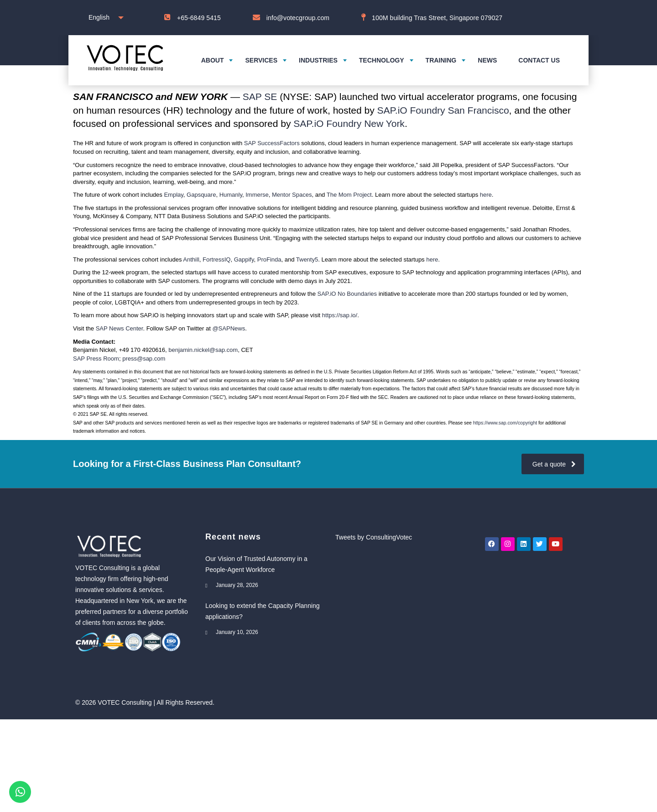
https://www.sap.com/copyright (505, 423)
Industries (318, 60)
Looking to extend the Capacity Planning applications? (263, 611)
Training (441, 60)
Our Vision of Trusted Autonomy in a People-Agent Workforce (256, 564)
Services (261, 60)
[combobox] (104, 18)
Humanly (231, 195)
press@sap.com (144, 359)
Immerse (257, 195)
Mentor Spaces (292, 195)
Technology (382, 60)
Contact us (539, 60)
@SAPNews (229, 328)
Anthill (191, 259)
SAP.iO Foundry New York (349, 123)
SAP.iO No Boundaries (347, 294)
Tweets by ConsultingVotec (374, 537)
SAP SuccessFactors (272, 143)
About (213, 60)
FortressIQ (216, 259)
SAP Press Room (96, 359)
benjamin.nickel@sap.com (203, 350)
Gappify (244, 259)
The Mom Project (349, 195)
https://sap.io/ (340, 315)
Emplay (173, 195)
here (486, 195)
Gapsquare (201, 195)
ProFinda (269, 259)
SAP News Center (120, 328)
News (487, 60)
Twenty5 (307, 259)
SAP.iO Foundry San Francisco (443, 110)
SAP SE (260, 97)
